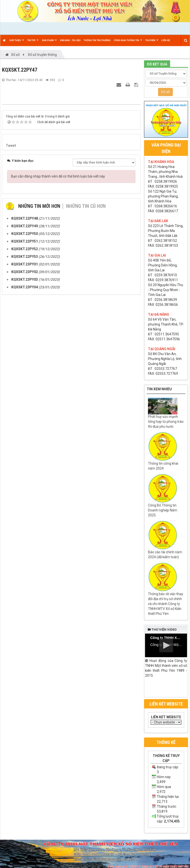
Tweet (11, 387)
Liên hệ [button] (166, 40)
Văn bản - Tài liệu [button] (70, 40)
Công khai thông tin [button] (128, 42)
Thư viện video (162, 630)
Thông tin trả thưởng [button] (97, 40)
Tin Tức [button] (33, 42)
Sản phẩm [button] (49, 42)
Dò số (165, 92)
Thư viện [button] (152, 42)
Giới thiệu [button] (17, 42)
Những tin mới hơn (39, 448)
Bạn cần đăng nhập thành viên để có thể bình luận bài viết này (58, 418)
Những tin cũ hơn (86, 448)
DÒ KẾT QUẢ (157, 64)
